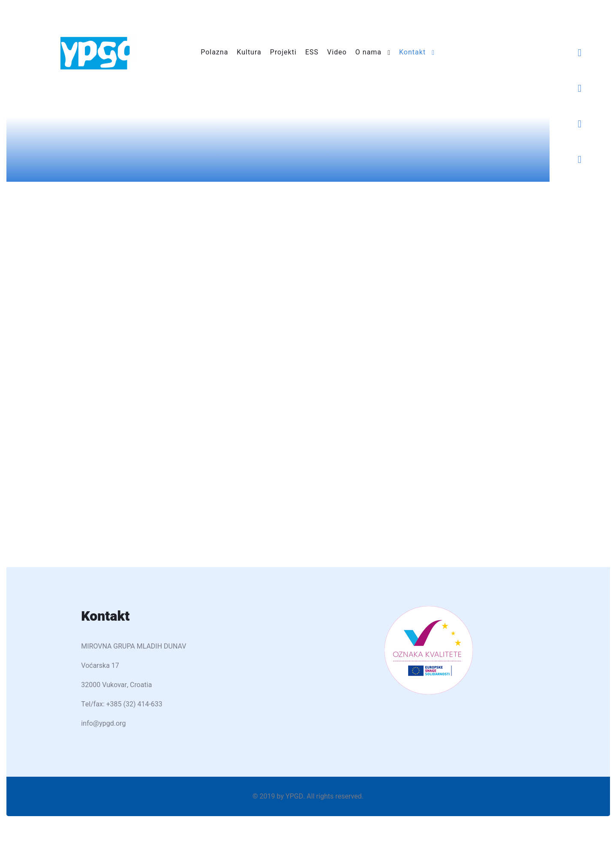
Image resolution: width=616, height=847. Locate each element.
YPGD (294, 796)
